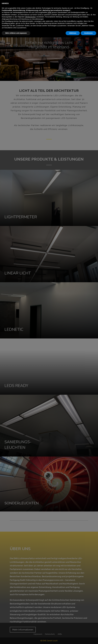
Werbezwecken (30, 624)
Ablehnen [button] (73, 640)
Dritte (49, 619)
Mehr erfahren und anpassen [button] (16, 640)
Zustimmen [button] (88, 640)
